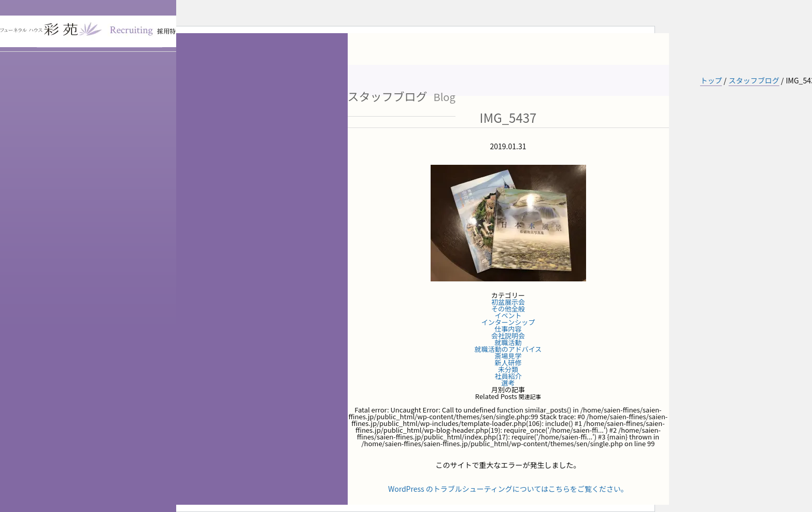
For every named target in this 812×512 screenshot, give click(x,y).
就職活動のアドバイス (508, 349)
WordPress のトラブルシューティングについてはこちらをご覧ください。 (508, 489)
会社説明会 (508, 336)
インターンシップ (508, 322)
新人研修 (508, 362)
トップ (711, 80)
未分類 (508, 369)
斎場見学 (508, 356)
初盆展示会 (508, 302)
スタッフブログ (754, 80)
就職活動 (508, 342)
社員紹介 (508, 376)
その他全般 (508, 309)
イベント (508, 315)
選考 (508, 383)
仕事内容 (508, 329)
